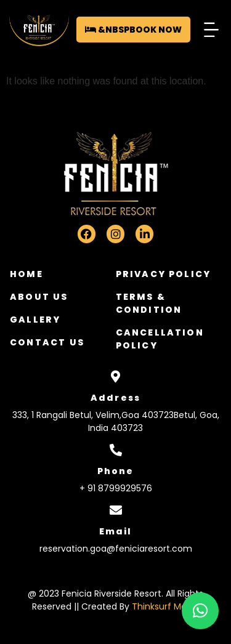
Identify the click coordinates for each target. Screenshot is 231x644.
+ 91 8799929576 (116, 488)
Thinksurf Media (166, 606)
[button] (211, 29)
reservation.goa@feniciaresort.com (116, 549)
